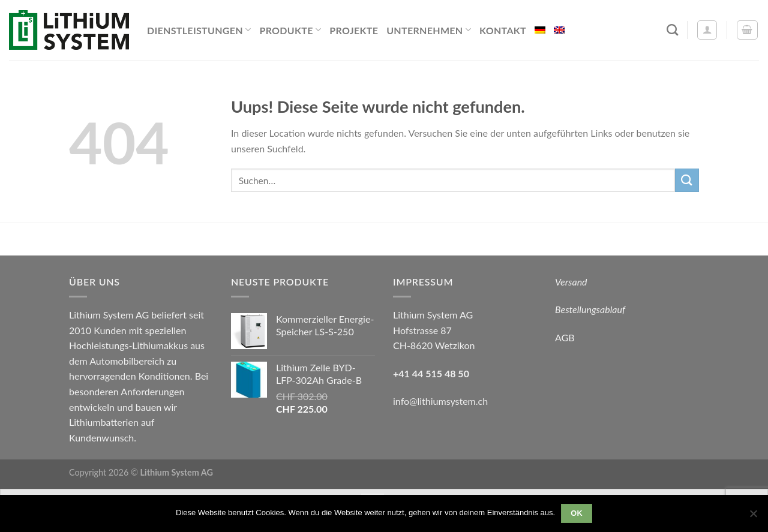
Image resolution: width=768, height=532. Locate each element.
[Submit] (687, 180)
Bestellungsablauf (590, 309)
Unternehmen (429, 30)
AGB (565, 337)
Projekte (354, 30)
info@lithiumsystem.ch (440, 401)
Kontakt (503, 30)
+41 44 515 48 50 (431, 373)
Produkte (290, 30)
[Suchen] (672, 30)
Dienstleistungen (199, 30)
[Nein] (753, 517)
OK (577, 513)
